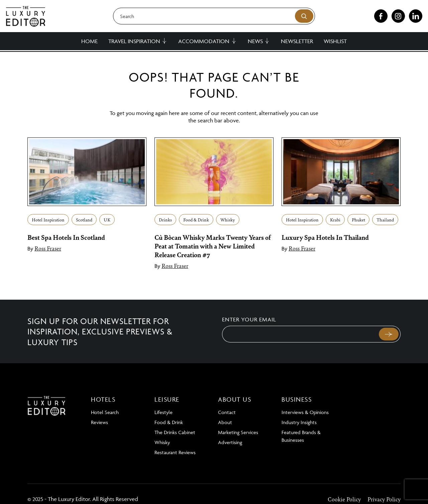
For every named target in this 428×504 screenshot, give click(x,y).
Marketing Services (238, 432)
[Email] (300, 334)
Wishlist (335, 41)
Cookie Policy (344, 499)
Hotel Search (105, 412)
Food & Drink (196, 220)
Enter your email (249, 319)
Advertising (230, 442)
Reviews (99, 422)
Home (89, 41)
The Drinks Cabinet (175, 432)
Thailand (385, 220)
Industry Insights (299, 422)
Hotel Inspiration (48, 220)
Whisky (228, 220)
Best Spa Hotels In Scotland (66, 237)
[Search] (214, 16)
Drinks (165, 220)
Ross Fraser (48, 248)
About (225, 422)
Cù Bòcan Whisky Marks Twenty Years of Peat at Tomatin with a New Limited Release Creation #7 (213, 246)
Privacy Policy (384, 499)
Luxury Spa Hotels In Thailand (325, 237)
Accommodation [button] (204, 41)
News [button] (255, 41)
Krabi (335, 220)
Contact (227, 412)
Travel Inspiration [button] (134, 41)
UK (107, 220)
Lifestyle (164, 412)
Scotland (84, 220)
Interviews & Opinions (305, 412)
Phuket (358, 220)
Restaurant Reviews (175, 452)
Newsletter (297, 41)
